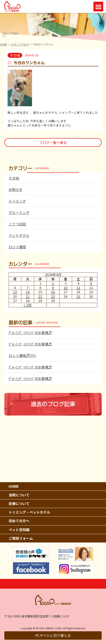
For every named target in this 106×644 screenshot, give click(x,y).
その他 (14, 178)
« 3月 (28, 305)
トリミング (17, 201)
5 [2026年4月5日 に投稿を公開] (91, 283)
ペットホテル (19, 235)
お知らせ (16, 189)
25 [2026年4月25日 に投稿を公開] (78, 296)
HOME (4, 44)
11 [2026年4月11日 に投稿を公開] (78, 288)
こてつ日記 (17, 224)
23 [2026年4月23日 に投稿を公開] (53, 296)
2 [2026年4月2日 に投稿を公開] (53, 283)
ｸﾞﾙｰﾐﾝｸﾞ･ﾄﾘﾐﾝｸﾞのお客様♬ (30, 333)
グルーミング (19, 213)
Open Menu (98, 7)
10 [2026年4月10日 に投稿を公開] (66, 288)
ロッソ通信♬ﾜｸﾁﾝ (22, 355)
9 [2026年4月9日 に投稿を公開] (53, 288)
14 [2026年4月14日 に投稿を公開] (28, 292)
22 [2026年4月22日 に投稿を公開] (40, 296)
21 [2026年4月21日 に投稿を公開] (28, 296)
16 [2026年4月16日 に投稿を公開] (53, 292)
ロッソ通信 (17, 247)
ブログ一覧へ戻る (53, 142)
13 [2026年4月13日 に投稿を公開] (15, 292)
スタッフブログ (20, 44)
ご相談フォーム (21, 538)
